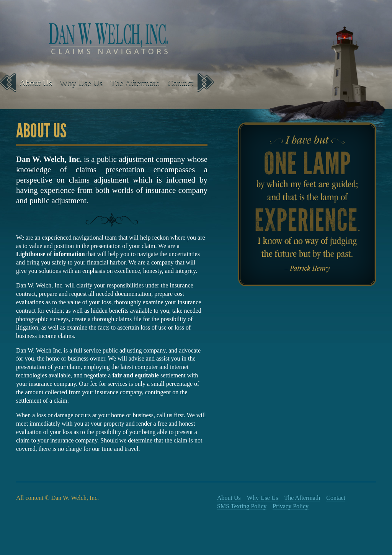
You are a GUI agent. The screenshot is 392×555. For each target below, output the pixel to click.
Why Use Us (81, 82)
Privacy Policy (291, 506)
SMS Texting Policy (242, 506)
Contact (180, 82)
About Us (36, 82)
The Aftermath (135, 82)
